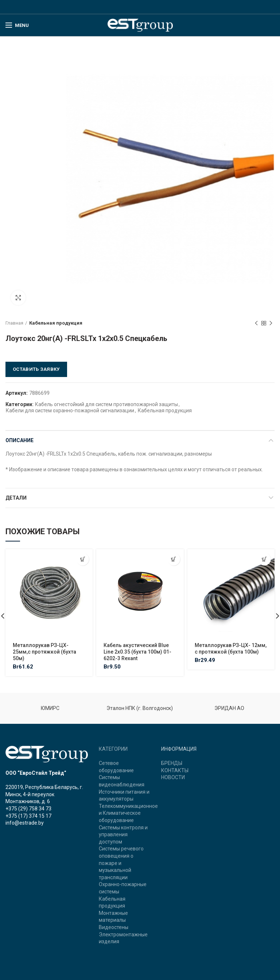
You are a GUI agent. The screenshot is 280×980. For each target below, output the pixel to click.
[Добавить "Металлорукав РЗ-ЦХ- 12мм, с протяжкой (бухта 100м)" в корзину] (265, 559)
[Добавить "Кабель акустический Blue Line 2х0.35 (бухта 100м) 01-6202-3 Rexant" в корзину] (174, 559)
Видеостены (114, 927)
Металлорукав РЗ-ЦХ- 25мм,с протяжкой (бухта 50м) (44, 652)
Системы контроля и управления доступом (123, 835)
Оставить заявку (36, 369)
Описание (20, 440)
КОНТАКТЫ (175, 770)
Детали (16, 498)
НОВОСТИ (173, 777)
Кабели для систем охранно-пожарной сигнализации (70, 410)
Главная (14, 323)
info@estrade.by (25, 823)
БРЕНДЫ (172, 763)
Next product (271, 324)
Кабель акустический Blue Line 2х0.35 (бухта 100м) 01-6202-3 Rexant (137, 652)
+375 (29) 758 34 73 (28, 809)
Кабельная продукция (56, 323)
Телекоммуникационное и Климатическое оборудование (128, 813)
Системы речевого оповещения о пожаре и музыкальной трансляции (121, 863)
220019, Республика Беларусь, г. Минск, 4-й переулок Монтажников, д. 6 (44, 794)
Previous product (256, 324)
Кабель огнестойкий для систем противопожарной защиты (106, 404)
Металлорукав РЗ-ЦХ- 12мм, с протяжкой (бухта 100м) (231, 648)
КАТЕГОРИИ (113, 749)
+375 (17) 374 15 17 (28, 816)
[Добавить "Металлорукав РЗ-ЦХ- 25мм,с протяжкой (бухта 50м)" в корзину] (83, 559)
